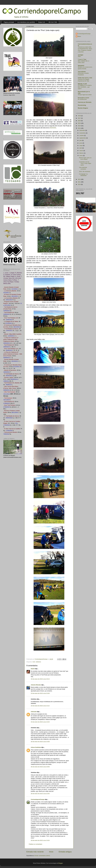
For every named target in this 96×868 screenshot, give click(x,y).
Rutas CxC (42, 22)
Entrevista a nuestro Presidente (83, 74)
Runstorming (82, 105)
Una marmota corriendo (83, 168)
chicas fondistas (36, 747)
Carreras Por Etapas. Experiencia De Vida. (84, 80)
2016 (79, 121)
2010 (79, 184)
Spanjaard (81, 66)
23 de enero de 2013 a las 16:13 (40, 679)
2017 (79, 118)
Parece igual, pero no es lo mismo (85, 159)
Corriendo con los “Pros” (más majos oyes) (85, 163)
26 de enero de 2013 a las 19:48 (40, 767)
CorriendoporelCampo (38, 799)
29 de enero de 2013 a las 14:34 (40, 840)
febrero (82, 153)
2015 (79, 123)
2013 (79, 128)
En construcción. (82, 99)
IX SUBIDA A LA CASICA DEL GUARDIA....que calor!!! (85, 87)
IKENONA (53, 128)
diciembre (82, 130)
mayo (81, 146)
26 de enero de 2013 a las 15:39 (40, 742)
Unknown (34, 712)
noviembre (83, 133)
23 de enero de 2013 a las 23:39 (40, 693)
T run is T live (82, 59)
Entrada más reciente (35, 852)
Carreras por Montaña (85, 102)
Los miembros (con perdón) (26, 22)
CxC (34, 662)
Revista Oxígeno (83, 108)
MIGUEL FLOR (82, 84)
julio (81, 140)
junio (81, 143)
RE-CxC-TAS (53, 22)
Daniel (33, 669)
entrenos (38, 662)
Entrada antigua (65, 852)
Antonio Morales (36, 685)
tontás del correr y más (85, 78)
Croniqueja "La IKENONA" (83, 175)
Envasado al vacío (83, 98)
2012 (79, 179)
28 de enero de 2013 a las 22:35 (40, 794)
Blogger (61, 863)
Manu (79, 36)
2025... (80, 56)
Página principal (9, 22)
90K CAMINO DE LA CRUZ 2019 (84, 62)
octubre (82, 135)
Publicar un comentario (36, 844)
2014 (79, 126)
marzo (81, 151)
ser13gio (81, 55)
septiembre (83, 138)
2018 (79, 116)
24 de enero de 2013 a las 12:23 (40, 722)
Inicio (51, 852)
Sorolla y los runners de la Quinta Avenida (85, 68)
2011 (79, 182)
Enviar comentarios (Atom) (42, 856)
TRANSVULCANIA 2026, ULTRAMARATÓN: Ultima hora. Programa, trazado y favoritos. (85, 49)
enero (81, 156)
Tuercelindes (82, 72)
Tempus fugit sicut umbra (85, 95)
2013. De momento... (85, 172)
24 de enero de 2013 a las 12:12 (40, 706)
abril (81, 148)
